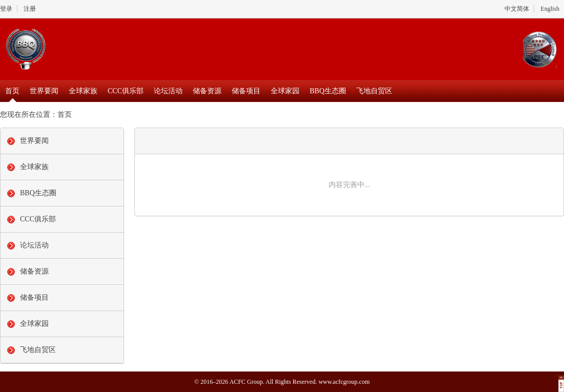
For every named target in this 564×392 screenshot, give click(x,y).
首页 (12, 91)
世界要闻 (44, 91)
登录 (6, 9)
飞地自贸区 (374, 91)
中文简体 (517, 9)
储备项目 (246, 91)
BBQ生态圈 (328, 91)
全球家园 (285, 91)
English (550, 9)
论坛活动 (168, 91)
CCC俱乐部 (126, 91)
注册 (30, 9)
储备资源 (207, 91)
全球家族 (83, 91)
